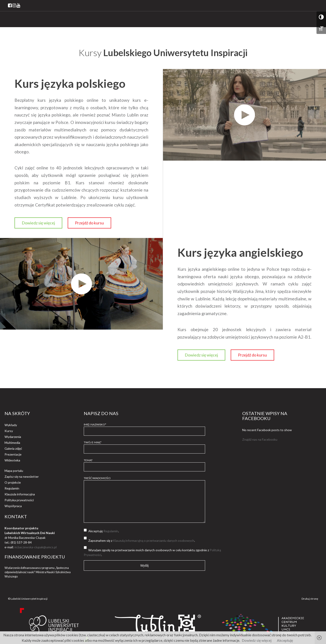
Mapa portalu (14, 471)
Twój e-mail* (144, 446)
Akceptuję (285, 640)
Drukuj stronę (310, 599)
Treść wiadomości (144, 500)
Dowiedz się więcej (38, 223)
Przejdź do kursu (89, 223)
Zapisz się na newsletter (22, 476)
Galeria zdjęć (13, 448)
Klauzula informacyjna (20, 494)
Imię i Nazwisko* (144, 428)
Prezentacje (13, 454)
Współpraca (13, 506)
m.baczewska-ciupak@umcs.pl (36, 547)
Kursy (9, 431)
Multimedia (12, 443)
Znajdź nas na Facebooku (260, 439)
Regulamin (12, 488)
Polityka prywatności (19, 500)
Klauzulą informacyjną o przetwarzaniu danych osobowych (154, 541)
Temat (144, 463)
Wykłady (11, 425)
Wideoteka (12, 460)
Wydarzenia (13, 437)
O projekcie (13, 482)
